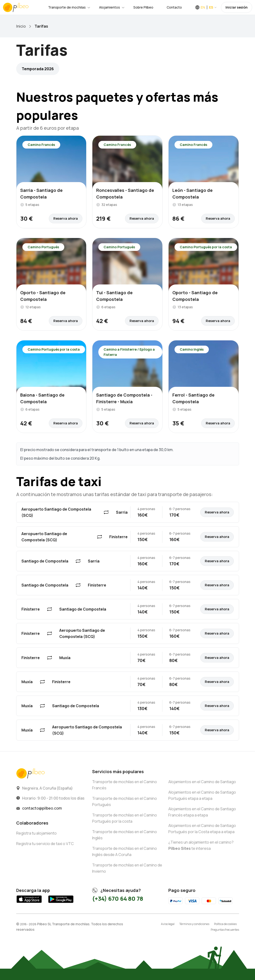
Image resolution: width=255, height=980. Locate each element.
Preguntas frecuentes (225, 930)
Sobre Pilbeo (143, 7)
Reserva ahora (66, 218)
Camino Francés (41, 145)
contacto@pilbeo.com (42, 808)
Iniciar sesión (237, 7)
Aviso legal (168, 924)
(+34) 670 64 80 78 (118, 898)
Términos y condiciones (194, 924)
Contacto (174, 7)
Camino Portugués (43, 247)
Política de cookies (225, 924)
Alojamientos (110, 7)
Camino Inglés (192, 349)
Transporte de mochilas (67, 7)
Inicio (21, 26)
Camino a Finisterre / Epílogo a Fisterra (129, 352)
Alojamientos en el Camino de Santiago (202, 782)
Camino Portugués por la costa (206, 247)
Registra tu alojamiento (36, 833)
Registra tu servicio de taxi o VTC (45, 844)
